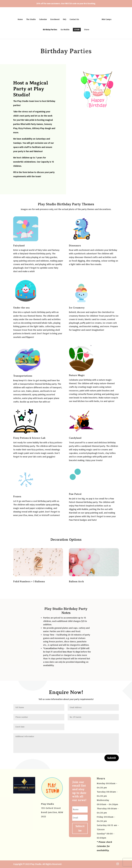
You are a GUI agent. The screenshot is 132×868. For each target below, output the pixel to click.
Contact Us (75, 19)
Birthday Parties (50, 29)
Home (21, 19)
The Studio (32, 19)
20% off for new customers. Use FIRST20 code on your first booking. (66, 4)
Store (87, 29)
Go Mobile (65, 29)
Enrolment (56, 19)
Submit (112, 758)
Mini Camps (106, 19)
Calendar (44, 19)
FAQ (65, 19)
